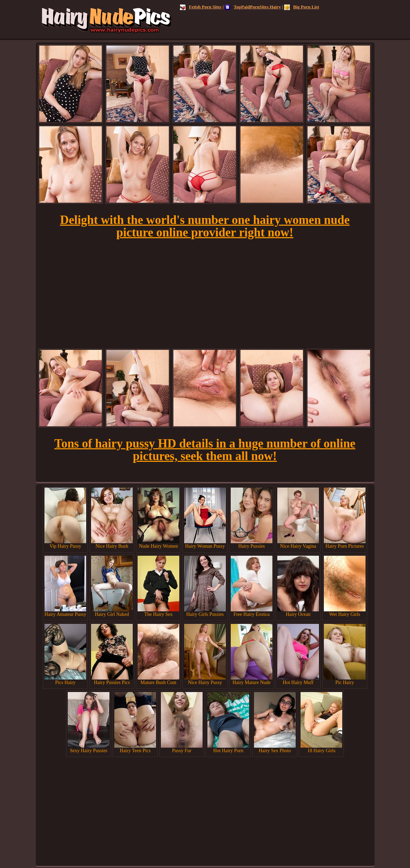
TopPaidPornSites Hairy (253, 7)
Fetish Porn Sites (201, 7)
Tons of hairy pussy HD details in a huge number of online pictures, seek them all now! (205, 450)
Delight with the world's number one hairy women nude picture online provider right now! (205, 226)
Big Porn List (302, 7)
